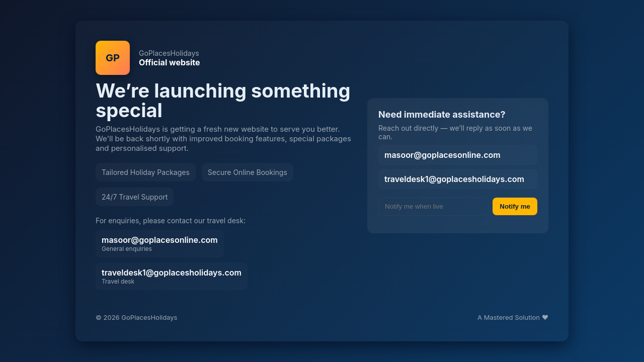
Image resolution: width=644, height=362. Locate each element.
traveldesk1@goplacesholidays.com (172, 276)
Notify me (515, 206)
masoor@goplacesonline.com (160, 244)
